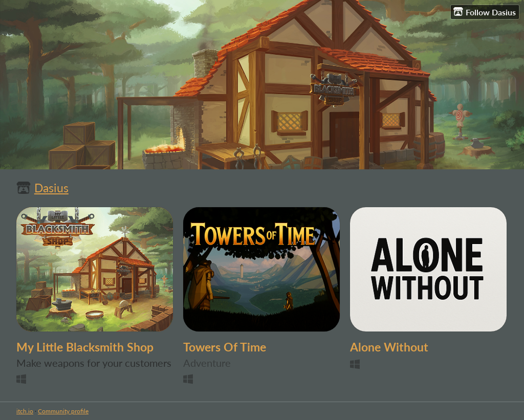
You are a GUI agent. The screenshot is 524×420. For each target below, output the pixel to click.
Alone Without (389, 347)
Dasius (51, 188)
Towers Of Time (225, 347)
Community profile (63, 411)
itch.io (25, 411)
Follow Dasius (485, 12)
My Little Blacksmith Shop (85, 347)
